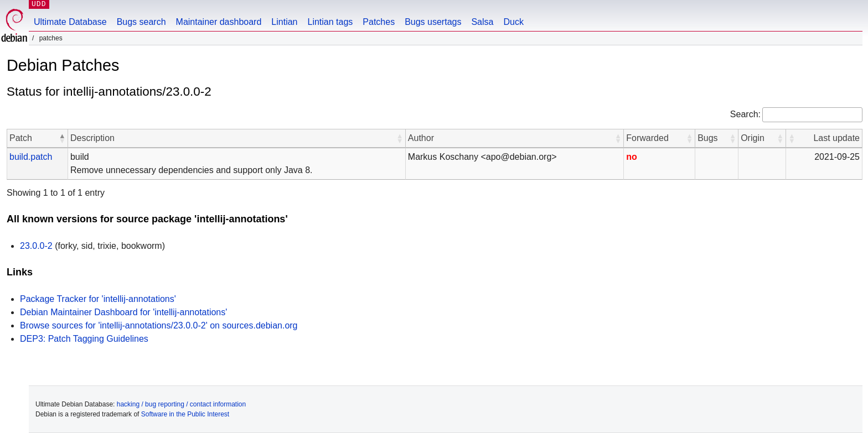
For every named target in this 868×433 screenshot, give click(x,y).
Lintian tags (330, 22)
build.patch (31, 157)
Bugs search (141, 22)
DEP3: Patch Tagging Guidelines (84, 339)
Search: (745, 114)
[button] (62, 138)
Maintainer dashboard (219, 22)
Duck (513, 22)
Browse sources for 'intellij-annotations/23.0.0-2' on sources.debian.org (159, 325)
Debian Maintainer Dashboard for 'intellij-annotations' (123, 312)
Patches (379, 22)
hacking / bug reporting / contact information (181, 404)
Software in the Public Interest (185, 414)
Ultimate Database (70, 22)
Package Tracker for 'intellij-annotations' (98, 299)
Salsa (482, 22)
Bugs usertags (433, 22)
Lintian (284, 22)
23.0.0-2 (36, 246)
